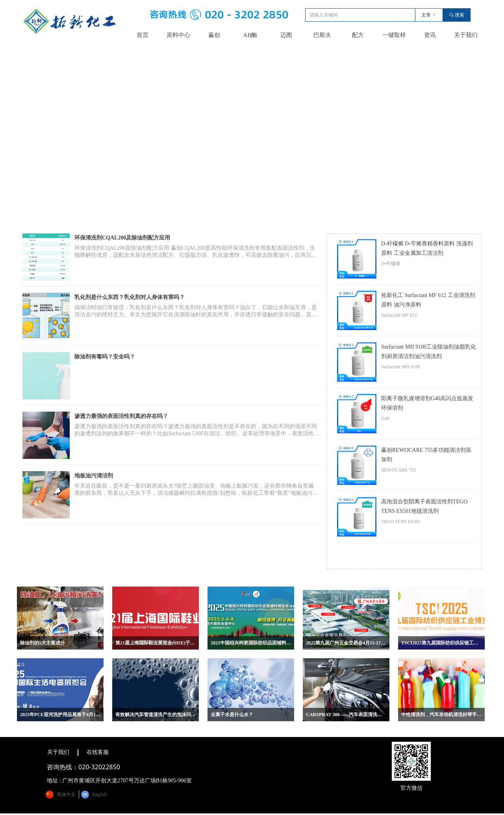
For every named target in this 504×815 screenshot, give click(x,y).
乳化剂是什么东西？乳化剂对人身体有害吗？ (130, 297)
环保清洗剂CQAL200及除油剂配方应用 (122, 238)
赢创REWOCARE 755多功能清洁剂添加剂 (426, 455)
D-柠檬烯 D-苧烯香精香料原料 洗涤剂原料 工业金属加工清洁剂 (427, 248)
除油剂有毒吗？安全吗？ (105, 357)
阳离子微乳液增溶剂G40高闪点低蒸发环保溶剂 (427, 403)
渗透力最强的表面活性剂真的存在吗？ (121, 416)
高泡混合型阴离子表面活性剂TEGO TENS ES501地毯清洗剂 (424, 506)
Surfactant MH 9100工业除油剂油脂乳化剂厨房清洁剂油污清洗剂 (429, 352)
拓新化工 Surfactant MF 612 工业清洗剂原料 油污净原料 (428, 300)
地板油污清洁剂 (94, 476)
